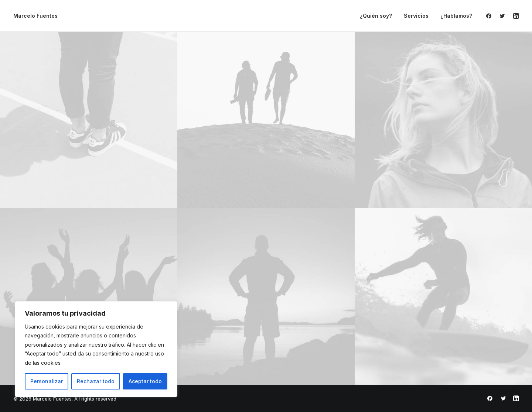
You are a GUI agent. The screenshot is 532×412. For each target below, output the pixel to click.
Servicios (416, 16)
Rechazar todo (96, 381)
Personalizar (47, 381)
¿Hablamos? (456, 16)
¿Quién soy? (376, 16)
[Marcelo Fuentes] (35, 16)
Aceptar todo (145, 381)
